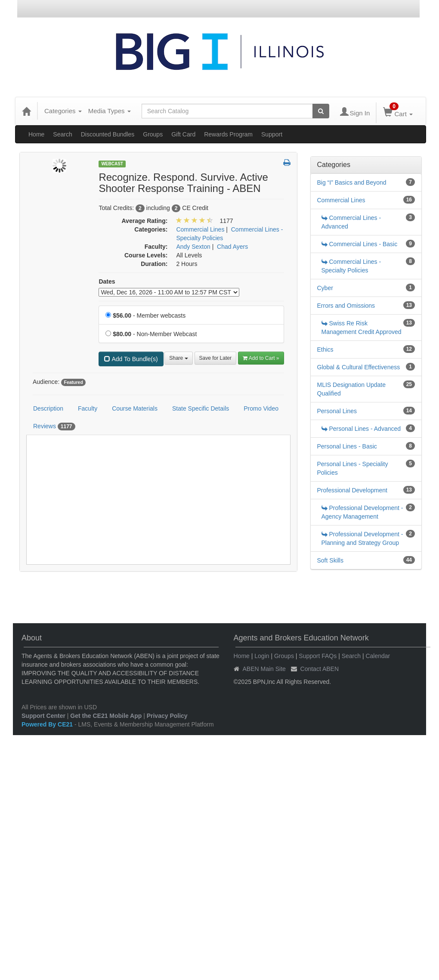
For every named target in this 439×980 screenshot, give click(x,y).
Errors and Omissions (346, 306)
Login (262, 656)
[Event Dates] (169, 292)
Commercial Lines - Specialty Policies (351, 266)
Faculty (88, 408)
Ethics (325, 349)
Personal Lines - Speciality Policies (353, 468)
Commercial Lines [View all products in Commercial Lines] (200, 229)
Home (36, 134)
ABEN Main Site (264, 669)
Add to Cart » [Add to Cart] (261, 358)
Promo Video (261, 408)
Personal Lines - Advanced (361, 429)
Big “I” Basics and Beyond (352, 182)
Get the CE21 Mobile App (106, 716)
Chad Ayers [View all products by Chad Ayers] (232, 247)
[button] (287, 163)
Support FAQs (318, 656)
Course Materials (135, 408)
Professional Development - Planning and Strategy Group (362, 538)
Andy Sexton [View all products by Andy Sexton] (193, 247)
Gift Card (183, 134)
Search (62, 134)
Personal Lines (337, 411)
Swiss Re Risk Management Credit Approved (362, 328)
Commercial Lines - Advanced (351, 222)
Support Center (43, 716)
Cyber (325, 288)
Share (178, 358)
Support (272, 134)
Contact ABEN (320, 669)
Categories (63, 111)
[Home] (26, 111)
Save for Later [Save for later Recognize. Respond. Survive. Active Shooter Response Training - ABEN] (215, 358)
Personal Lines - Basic (347, 446)
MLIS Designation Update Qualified (352, 389)
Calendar (378, 656)
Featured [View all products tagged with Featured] (73, 382)
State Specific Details (201, 408)
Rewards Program (228, 134)
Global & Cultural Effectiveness (359, 367)
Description (48, 408)
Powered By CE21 (48, 724)
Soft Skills (330, 560)
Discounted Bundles (108, 134)
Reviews (54, 427)
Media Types (110, 111)
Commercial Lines (341, 200)
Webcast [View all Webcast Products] (112, 164)
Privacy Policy (167, 716)
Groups (153, 134)
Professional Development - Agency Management (362, 512)
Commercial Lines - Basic (360, 244)
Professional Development (352, 490)
